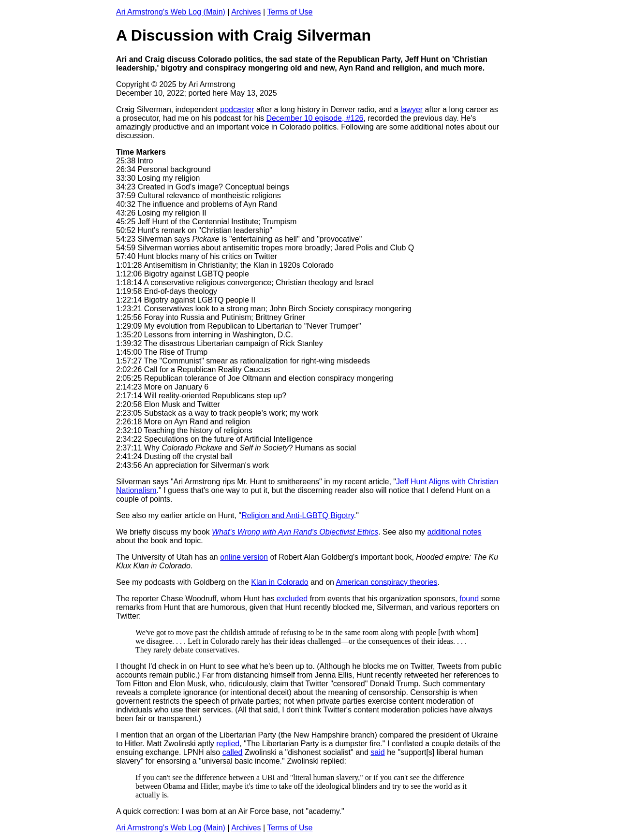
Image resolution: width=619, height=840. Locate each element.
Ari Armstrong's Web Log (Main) (171, 12)
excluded (292, 599)
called (233, 752)
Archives (246, 12)
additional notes (455, 532)
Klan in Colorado (280, 582)
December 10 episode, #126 (315, 118)
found (469, 599)
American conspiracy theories (387, 582)
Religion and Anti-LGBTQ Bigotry (298, 515)
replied (228, 744)
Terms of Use (290, 12)
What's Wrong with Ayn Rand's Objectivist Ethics (295, 532)
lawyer (412, 109)
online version (244, 557)
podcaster (237, 109)
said (377, 752)
